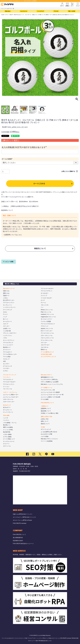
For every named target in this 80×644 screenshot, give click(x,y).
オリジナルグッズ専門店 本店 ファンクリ (25, 517)
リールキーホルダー (46, 298)
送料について (45, 421)
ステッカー (6, 326)
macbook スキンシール (47, 314)
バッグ (5, 317)
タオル (5, 312)
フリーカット (7, 377)
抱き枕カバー (7, 347)
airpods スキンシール (47, 329)
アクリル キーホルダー (47, 289)
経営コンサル (48, 641)
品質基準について (46, 408)
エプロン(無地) (7, 437)
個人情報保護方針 (18, 538)
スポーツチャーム (8, 399)
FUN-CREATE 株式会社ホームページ (23, 544)
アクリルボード (7, 352)
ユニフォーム (24, 11)
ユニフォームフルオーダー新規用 (50, 392)
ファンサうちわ (5, 638)
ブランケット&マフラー (10, 333)
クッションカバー (8, 345)
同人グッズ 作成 (47, 638)
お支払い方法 (45, 419)
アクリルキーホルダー (9, 382)
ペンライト (6, 420)
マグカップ (6, 359)
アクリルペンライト (9, 303)
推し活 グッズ (13, 638)
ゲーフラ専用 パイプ (9, 439)
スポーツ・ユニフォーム (10, 392)
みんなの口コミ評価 (46, 434)
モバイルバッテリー (46, 319)
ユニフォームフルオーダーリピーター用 (52, 395)
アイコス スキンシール (47, 333)
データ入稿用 (45, 399)
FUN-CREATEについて (47, 403)
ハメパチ (6, 418)
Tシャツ (5, 314)
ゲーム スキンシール (47, 340)
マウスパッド (45, 326)
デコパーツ (6, 444)
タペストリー (7, 350)
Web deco (8, 11)
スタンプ (6, 324)
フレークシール (7, 389)
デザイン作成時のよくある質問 (50, 382)
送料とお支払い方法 (46, 417)
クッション (6, 387)
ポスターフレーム (55, 638)
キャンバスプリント (9, 340)
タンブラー (6, 364)
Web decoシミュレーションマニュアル (52, 384)
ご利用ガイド (45, 406)
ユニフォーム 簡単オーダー (11, 395)
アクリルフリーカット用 (48, 390)
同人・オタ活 (72, 11)
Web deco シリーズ (9, 289)
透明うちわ (6, 293)
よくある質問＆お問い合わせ (49, 432)
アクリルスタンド (8, 380)
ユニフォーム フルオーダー (11, 397)
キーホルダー (45, 293)
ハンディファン (7, 336)
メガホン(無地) (7, 434)
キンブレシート (7, 305)
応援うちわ (6, 291)
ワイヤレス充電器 (46, 321)
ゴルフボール (45, 347)
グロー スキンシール (47, 336)
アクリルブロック (8, 343)
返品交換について (46, 411)
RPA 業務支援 (42, 641)
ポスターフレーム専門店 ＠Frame (22, 520)
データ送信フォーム (46, 388)
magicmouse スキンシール (48, 317)
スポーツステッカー (9, 402)
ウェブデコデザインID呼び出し (50, 380)
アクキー (34, 638)
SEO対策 (74, 638)
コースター (6, 368)
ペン (42, 307)
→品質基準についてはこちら (12, 235)
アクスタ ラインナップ (10, 375)
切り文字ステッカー (9, 300)
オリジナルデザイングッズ (48, 357)
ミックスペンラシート (9, 307)
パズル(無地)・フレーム (10, 423)
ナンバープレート (8, 412)
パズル (5, 338)
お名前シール (7, 329)
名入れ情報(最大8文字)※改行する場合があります (25, 147)
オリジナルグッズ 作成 (22, 638)
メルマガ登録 (45, 437)
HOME (3, 15)
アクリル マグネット (47, 291)
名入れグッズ (7, 405)
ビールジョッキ (7, 366)
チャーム (43, 303)
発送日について (40, 248)
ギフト (7, 15)
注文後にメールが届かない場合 (50, 413)
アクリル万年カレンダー (10, 354)
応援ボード (6, 296)
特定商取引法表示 (18, 541)
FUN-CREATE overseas (20, 523)
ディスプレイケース (9, 441)
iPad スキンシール (46, 312)
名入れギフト (7, 407)
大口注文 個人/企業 (46, 354)
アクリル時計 (7, 357)
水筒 (4, 361)
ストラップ (44, 296)
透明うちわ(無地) (8, 427)
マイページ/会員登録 (47, 441)
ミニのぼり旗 (7, 331)
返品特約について (7, 210)
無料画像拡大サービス (47, 377)
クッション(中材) (8, 430)
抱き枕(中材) (7, 432)
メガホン (6, 298)
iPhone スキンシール (47, 310)
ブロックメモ (45, 305)
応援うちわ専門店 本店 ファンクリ (23, 514)
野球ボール (44, 350)
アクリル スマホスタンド (48, 324)
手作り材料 (6, 416)
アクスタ (56, 11)
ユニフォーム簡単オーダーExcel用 (50, 397)
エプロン (6, 371)
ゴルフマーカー (45, 345)
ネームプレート (7, 321)
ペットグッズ (40, 11)
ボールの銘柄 (7, 159)
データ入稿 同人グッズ (47, 352)
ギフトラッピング (46, 429)
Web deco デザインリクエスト (49, 439)
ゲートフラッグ (7, 310)
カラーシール (7, 446)
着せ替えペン (7, 425)
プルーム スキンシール (47, 338)
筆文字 (11, 15)
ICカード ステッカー (47, 331)
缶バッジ (6, 319)
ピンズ (43, 300)
